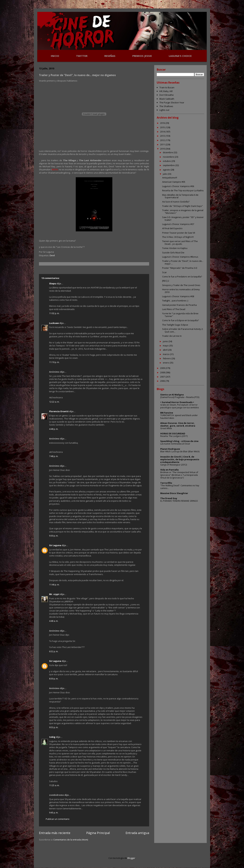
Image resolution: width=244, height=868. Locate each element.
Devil (52, 255)
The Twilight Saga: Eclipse (175, 325)
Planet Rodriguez (170, 449)
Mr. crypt (54, 594)
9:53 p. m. (54, 727)
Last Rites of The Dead (174, 309)
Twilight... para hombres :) (175, 301)
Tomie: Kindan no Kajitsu (175, 248)
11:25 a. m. (54, 785)
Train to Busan (167, 87)
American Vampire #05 (174, 182)
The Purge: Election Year (172, 102)
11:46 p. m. (54, 585)
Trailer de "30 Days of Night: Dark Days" (182, 206)
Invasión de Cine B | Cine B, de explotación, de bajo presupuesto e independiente (180, 459)
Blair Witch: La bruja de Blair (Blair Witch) (180, 452)
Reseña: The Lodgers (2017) (174, 436)
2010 (163, 149)
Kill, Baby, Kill (166, 91)
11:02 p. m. (54, 313)
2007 (163, 377)
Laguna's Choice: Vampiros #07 (178, 224)
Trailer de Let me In (172, 336)
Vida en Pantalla (169, 470)
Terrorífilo (166, 483)
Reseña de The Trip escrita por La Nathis (183, 190)
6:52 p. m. (54, 651)
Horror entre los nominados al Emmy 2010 (181, 291)
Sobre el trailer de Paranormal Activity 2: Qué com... (183, 330)
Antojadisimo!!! (170, 178)
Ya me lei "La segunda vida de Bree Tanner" (180, 315)
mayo (166, 346)
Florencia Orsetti (59, 411)
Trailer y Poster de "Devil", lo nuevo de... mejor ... (183, 262)
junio (166, 341)
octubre (167, 161)
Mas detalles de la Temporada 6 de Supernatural (180, 196)
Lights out (164, 110)
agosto (167, 170)
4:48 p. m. (54, 429)
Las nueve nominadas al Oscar (175, 444)
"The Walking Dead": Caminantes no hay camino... (180, 487)
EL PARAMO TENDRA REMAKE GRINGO (179, 501)
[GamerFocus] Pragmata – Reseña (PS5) (180, 397)
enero (166, 363)
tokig (52, 737)
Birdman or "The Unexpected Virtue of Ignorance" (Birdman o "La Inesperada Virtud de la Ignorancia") (179, 475)
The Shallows (166, 106)
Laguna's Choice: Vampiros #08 (178, 296)
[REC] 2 (166, 281)
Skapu (53, 283)
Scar (164, 272)
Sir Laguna (55, 545)
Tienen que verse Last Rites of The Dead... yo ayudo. (180, 243)
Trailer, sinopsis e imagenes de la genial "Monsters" (183, 212)
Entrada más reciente (55, 833)
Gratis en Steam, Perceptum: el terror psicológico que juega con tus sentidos (180, 406)
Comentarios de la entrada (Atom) (71, 840)
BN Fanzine (167, 413)
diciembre (168, 152)
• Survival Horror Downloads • (177, 402)
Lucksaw (54, 323)
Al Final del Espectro (172, 228)
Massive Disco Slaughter (174, 493)
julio (165, 174)
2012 (163, 140)
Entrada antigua (137, 833)
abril (165, 350)
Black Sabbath (167, 99)
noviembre (169, 157)
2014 (163, 132)
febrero (167, 358)
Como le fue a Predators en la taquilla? (182, 277)
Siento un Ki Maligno (172, 395)
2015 (163, 127)
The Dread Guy (169, 498)
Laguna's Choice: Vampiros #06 (178, 186)
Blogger (131, 858)
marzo (166, 354)
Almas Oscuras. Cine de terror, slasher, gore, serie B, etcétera (178, 424)
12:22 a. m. (54, 402)
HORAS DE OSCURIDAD (173, 433)
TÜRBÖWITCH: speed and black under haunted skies (179, 417)
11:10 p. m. (54, 362)
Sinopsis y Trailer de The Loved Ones (181, 285)
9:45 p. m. (54, 813)
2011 (163, 144)
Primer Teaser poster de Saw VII (179, 233)
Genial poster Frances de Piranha (179, 305)
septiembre (169, 165)
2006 (163, 381)
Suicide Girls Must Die (173, 253)
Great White (166, 428)
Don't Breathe (167, 95)
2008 (163, 372)
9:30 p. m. (54, 536)
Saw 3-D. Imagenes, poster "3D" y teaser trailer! (183, 219)
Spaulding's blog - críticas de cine (179, 441)
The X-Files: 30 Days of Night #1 (178, 237)
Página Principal (98, 833)
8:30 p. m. (54, 679)
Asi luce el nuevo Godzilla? (176, 202)
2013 (163, 136)
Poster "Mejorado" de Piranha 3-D (180, 268)
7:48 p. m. (54, 456)
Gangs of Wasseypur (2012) (174, 465)
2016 (163, 123)
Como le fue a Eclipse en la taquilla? (180, 320)
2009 (163, 368)
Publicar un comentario (58, 819)
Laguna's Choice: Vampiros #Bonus (180, 257)
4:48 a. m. (54, 621)
